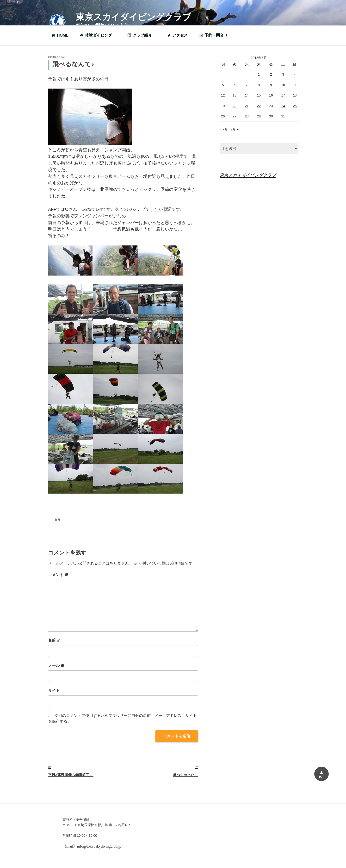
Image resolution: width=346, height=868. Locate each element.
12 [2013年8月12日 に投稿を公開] (223, 95)
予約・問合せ (216, 35)
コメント (58, 575)
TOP (321, 777)
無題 (57, 520)
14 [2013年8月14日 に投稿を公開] (247, 95)
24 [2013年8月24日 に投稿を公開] (283, 106)
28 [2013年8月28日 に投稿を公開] (247, 116)
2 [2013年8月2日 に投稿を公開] (271, 74)
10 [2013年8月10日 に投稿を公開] (283, 85)
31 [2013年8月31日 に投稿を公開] (283, 116)
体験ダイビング (98, 35)
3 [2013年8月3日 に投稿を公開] (283, 74)
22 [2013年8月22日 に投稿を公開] (259, 106)
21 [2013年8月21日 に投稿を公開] (247, 106)
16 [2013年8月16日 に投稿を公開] (271, 95)
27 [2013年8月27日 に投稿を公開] (235, 116)
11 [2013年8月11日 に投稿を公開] (295, 85)
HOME (60, 35)
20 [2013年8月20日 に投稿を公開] (235, 106)
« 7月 (224, 129)
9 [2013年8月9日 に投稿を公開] (271, 85)
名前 (54, 640)
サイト (54, 691)
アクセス (177, 35)
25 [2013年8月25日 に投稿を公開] (295, 106)
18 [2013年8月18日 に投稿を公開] (295, 95)
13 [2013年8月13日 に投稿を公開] (235, 95)
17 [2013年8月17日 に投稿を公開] (283, 95)
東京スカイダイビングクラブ (133, 17)
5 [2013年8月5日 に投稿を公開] (223, 85)
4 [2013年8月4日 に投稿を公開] (295, 74)
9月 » (235, 129)
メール (56, 665)
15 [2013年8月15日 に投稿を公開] (259, 95)
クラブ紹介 (142, 35)
